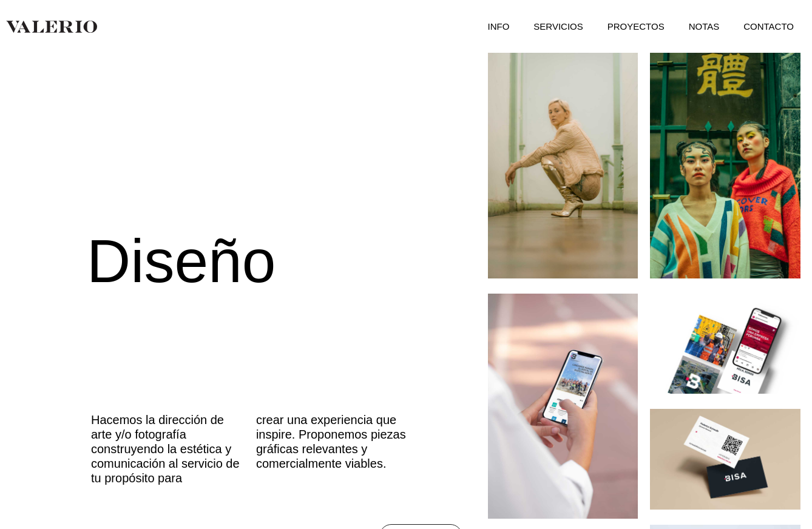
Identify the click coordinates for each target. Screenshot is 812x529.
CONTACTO (769, 26)
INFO (498, 26)
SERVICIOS (558, 26)
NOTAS (704, 26)
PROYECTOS (636, 26)
